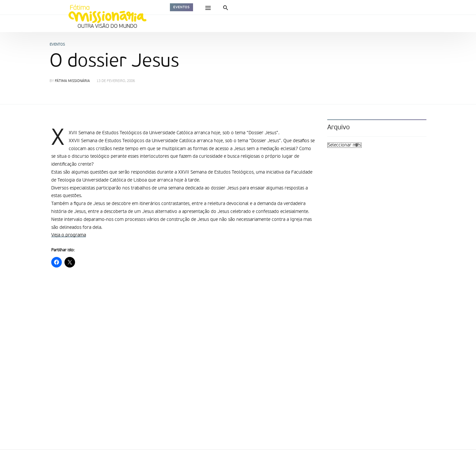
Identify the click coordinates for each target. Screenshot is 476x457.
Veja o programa (69, 235)
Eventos (181, 7)
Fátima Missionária (72, 81)
